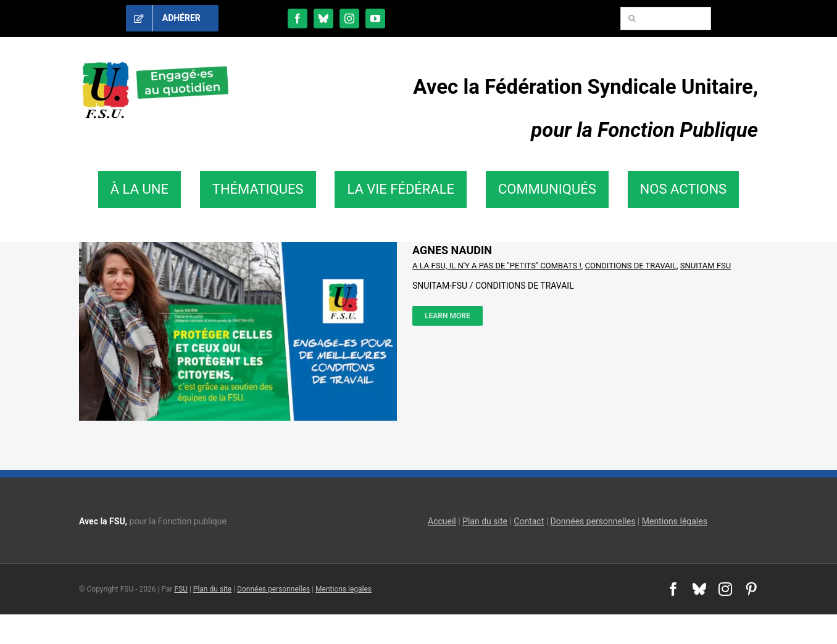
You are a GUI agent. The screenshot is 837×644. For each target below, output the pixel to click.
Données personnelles (593, 521)
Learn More (448, 316)
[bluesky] (323, 19)
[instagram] (349, 19)
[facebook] (298, 19)
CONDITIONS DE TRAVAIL (631, 266)
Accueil (442, 521)
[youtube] (375, 19)
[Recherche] (632, 19)
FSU (181, 589)
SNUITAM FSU (706, 266)
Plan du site (485, 521)
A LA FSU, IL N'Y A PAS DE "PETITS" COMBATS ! (497, 266)
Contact (529, 521)
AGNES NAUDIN (452, 250)
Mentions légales (675, 521)
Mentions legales (344, 589)
